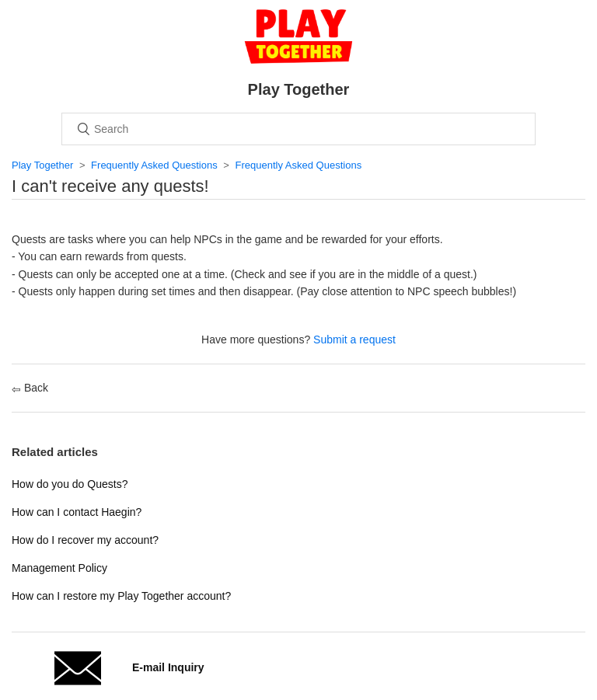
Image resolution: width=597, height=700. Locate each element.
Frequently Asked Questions (154, 165)
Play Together (42, 165)
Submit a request (354, 340)
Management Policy (59, 568)
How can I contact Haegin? (77, 512)
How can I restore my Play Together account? (121, 596)
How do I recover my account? (85, 540)
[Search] (298, 129)
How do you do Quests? (70, 484)
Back (30, 388)
